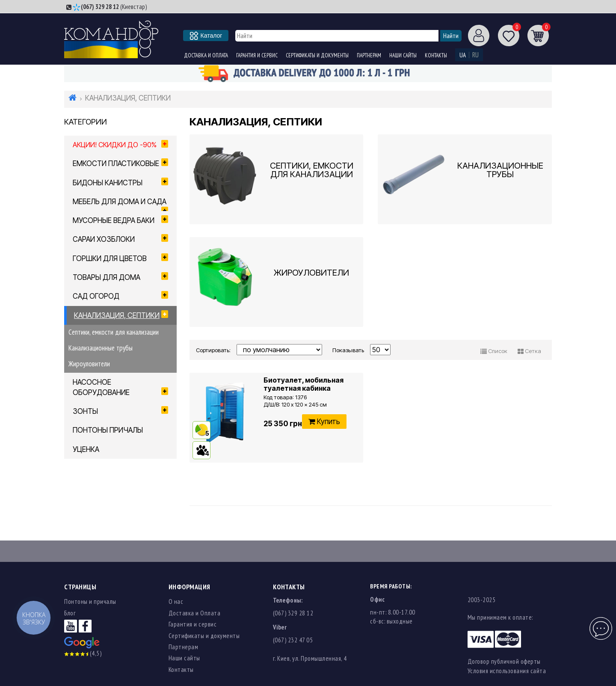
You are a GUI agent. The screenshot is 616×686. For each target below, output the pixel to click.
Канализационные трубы (101, 348)
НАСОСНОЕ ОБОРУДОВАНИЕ (120, 387)
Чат (600, 624)
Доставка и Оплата (206, 55)
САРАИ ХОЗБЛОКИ (120, 239)
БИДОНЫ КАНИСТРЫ (120, 182)
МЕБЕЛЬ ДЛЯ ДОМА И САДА (120, 204)
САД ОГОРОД (120, 296)
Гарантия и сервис (257, 55)
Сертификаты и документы (317, 55)
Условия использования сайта (507, 671)
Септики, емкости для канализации (114, 332)
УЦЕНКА (86, 449)
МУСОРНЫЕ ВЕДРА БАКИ (120, 220)
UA (463, 55)
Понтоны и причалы (90, 601)
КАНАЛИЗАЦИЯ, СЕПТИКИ (121, 315)
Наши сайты (403, 55)
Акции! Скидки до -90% (120, 144)
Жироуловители (89, 364)
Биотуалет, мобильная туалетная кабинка (304, 384)
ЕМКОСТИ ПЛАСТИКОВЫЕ (120, 163)
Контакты (436, 55)
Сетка (529, 351)
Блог (70, 613)
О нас (176, 601)
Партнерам (369, 55)
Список (494, 351)
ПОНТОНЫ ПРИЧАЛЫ (108, 430)
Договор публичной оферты (504, 661)
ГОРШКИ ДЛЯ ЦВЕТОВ (120, 258)
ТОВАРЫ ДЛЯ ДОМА (120, 277)
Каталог (206, 36)
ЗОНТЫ (120, 411)
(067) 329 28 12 (100, 7)
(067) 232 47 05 (293, 640)
